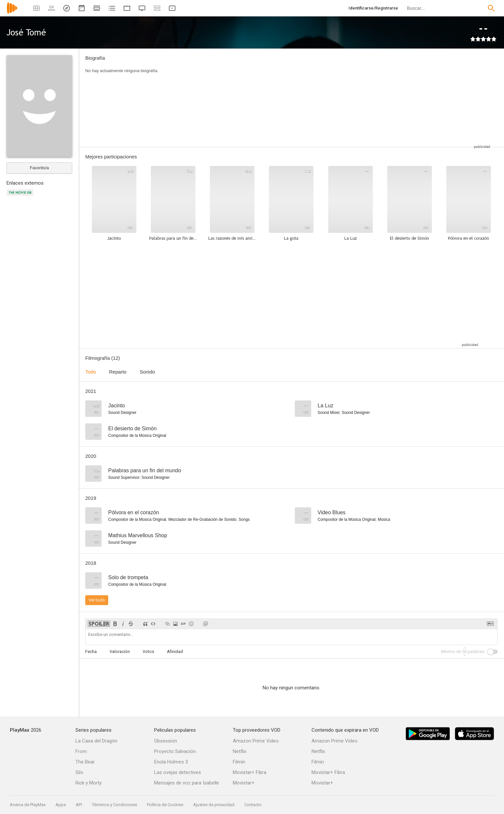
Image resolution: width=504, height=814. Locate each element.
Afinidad (175, 651)
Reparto (118, 372)
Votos (148, 651)
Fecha (91, 651)
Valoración (120, 651)
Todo (91, 372)
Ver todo (97, 600)
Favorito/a (39, 168)
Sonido (147, 372)
